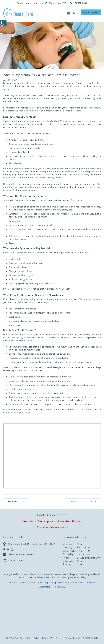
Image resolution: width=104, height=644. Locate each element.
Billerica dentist (87, 300)
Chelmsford (45, 587)
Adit (96, 638)
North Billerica (29, 583)
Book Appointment (91, 13)
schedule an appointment (17, 413)
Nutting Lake (47, 583)
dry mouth (95, 108)
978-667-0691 (78, 3)
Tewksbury (60, 587)
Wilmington (63, 583)
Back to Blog (16, 502)
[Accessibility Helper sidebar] (3, 23)
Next (93, 502)
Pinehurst (14, 583)
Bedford (91, 583)
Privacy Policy (41, 638)
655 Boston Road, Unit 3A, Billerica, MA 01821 (42, 3)
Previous (74, 502)
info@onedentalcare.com (18, 555)
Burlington (78, 583)
